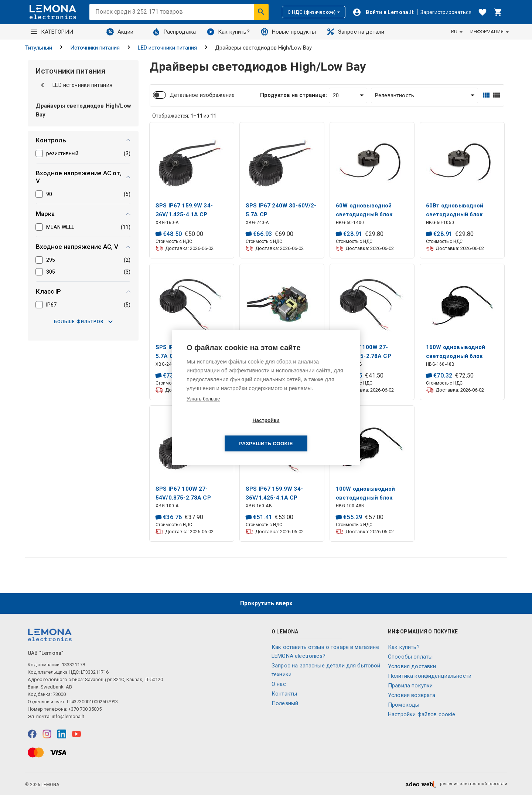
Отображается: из (184, 116)
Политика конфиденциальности (430, 676)
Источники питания (95, 48)
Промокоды (404, 705)
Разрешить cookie (308, 432)
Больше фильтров (83, 322)
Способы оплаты (410, 657)
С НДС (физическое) (314, 12)
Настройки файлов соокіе (422, 714)
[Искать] (261, 12)
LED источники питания (167, 48)
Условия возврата (412, 695)
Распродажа (174, 32)
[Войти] (383, 12)
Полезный (285, 703)
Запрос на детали (356, 32)
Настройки (223, 432)
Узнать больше (203, 410)
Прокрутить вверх (266, 603)
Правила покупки (410, 686)
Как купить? (228, 32)
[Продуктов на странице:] (348, 95)
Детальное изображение (202, 95)
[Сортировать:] (424, 95)
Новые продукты (288, 32)
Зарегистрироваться (446, 12)
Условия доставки (412, 666)
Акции (120, 32)
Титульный (39, 48)
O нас (279, 684)
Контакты (284, 694)
